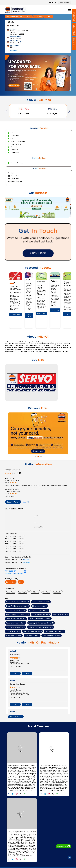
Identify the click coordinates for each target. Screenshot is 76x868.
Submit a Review (13, 502)
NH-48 (21, 582)
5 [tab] (39, 215)
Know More (16, 314)
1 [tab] (37, 89)
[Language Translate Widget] (65, 2)
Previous (7, 111)
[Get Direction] (25, 573)
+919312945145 (15, 666)
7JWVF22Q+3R (10, 571)
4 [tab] (37, 215)
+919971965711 (15, 697)
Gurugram (39, 17)
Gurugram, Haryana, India (14, 573)
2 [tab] (39, 89)
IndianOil (13, 651)
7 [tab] (45, 215)
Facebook (14, 50)
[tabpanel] (38, 73)
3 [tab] (34, 215)
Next (69, 111)
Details (27, 673)
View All (26, 502)
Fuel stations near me (14, 17)
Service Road (11, 582)
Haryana (28, 17)
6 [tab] (42, 215)
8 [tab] (48, 215)
